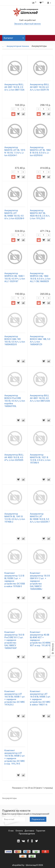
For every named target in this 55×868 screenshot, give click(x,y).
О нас (11, 831)
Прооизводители (27, 834)
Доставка (29, 831)
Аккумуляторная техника (18, 46)
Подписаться (38, 819)
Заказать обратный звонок (27, 24)
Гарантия (41, 831)
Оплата (19, 831)
